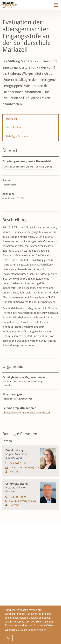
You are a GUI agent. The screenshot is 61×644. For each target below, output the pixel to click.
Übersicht (11, 119)
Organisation (13, 127)
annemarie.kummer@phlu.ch (26, 468)
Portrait (14, 472)
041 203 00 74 (18, 497)
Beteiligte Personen (17, 136)
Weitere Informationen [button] (34, 630)
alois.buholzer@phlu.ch (22, 501)
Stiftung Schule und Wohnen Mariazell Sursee (24, 412)
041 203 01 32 (18, 463)
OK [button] (9, 638)
